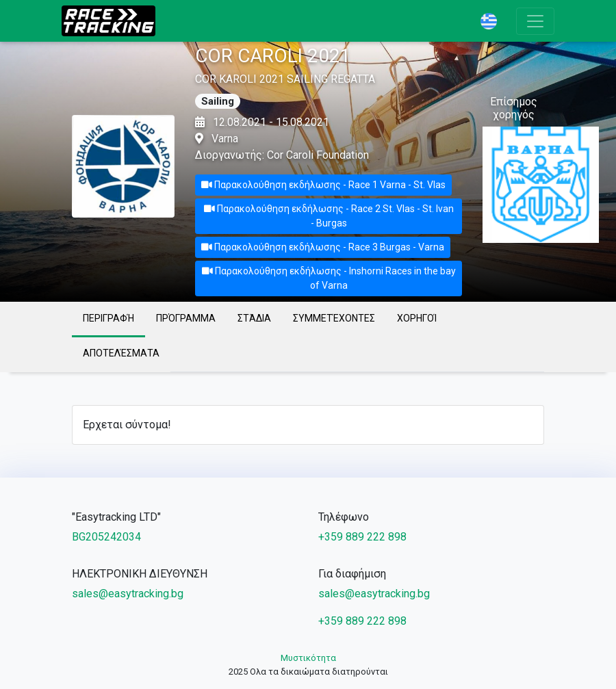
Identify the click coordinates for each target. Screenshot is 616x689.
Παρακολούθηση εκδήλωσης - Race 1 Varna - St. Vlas (323, 185)
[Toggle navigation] (535, 21)
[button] (493, 21)
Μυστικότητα (308, 658)
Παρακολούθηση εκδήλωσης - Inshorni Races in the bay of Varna (329, 278)
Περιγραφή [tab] (108, 318)
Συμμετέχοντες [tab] (334, 318)
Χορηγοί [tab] (417, 318)
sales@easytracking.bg (128, 594)
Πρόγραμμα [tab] (186, 318)
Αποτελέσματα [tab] (121, 353)
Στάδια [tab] (254, 318)
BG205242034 (106, 537)
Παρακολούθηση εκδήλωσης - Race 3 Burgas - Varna (323, 247)
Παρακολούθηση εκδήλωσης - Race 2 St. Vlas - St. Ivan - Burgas (329, 216)
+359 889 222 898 (362, 537)
